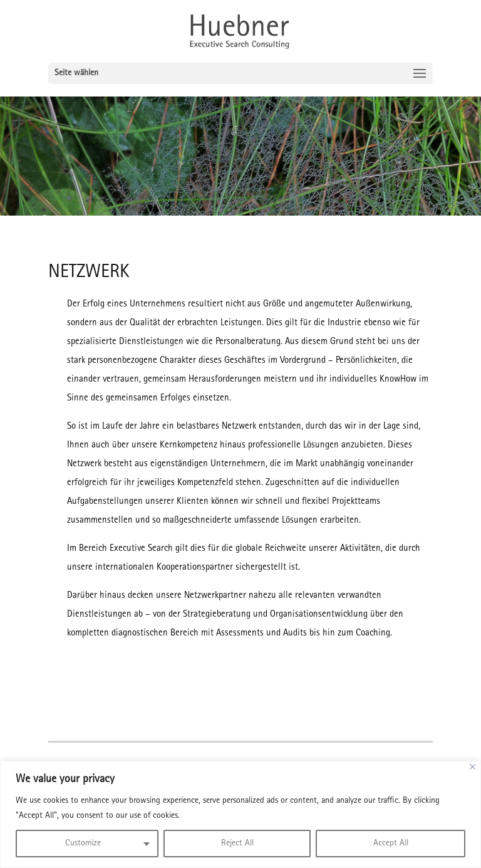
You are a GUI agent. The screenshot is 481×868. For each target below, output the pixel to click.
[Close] (473, 767)
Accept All (391, 844)
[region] (240, 814)
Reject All (237, 844)
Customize (83, 844)
